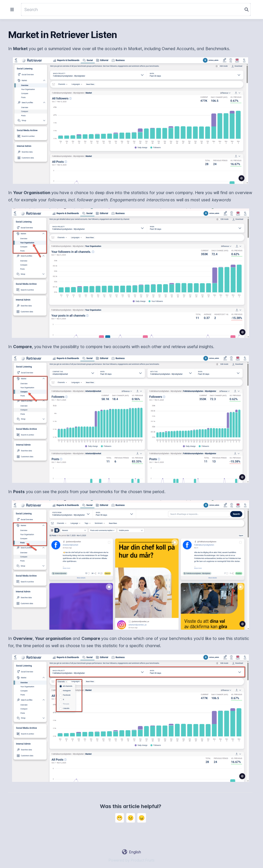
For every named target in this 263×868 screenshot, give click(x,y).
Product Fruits (143, 860)
